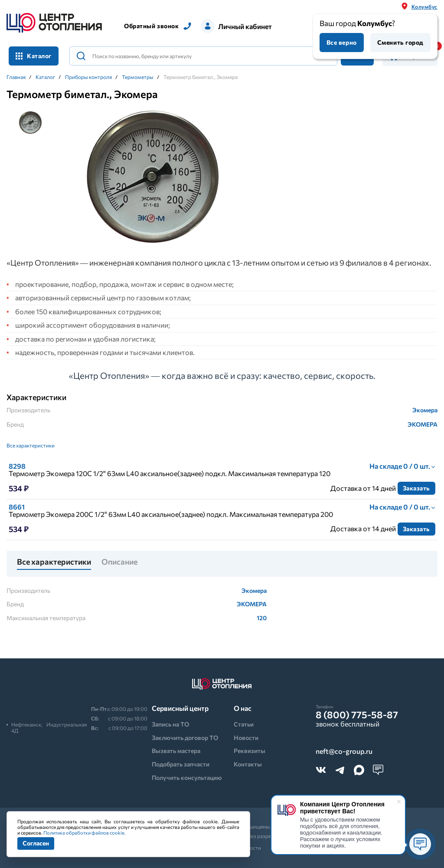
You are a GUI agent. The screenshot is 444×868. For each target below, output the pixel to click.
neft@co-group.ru (344, 751)
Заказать (416, 488)
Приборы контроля (88, 77)
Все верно (342, 42)
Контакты (248, 764)
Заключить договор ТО (185, 738)
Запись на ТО (170, 724)
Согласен (36, 843)
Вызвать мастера (176, 751)
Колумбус (424, 7)
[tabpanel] (153, 177)
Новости (246, 738)
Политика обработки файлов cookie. (85, 833)
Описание (119, 562)
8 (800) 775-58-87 (357, 715)
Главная (16, 77)
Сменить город (400, 42)
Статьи (244, 724)
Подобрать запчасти (181, 764)
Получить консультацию (187, 778)
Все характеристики (31, 445)
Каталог (34, 56)
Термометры (138, 77)
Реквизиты (250, 751)
